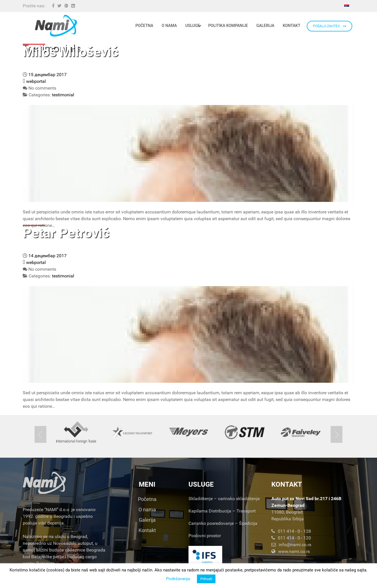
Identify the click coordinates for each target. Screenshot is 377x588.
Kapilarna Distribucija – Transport (222, 511)
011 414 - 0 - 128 (291, 531)
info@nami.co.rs (291, 545)
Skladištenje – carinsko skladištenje (224, 499)
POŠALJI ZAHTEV (330, 26)
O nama (147, 510)
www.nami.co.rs (291, 551)
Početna (147, 499)
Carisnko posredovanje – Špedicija (223, 523)
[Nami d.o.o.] (56, 26)
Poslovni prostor (205, 536)
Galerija (147, 520)
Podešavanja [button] (178, 579)
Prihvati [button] (206, 579)
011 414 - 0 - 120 (291, 538)
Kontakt (147, 530)
